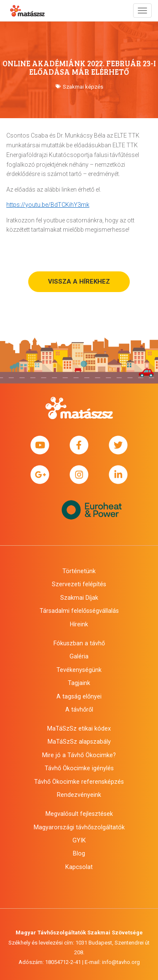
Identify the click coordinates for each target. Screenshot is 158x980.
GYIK (79, 840)
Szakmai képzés (83, 87)
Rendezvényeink (79, 795)
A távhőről (79, 709)
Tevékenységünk (79, 670)
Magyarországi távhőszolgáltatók (79, 827)
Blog (79, 853)
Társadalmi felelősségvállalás (79, 611)
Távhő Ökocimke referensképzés (79, 782)
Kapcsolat (79, 867)
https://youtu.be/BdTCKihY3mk (48, 205)
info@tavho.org (121, 962)
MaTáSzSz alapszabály (79, 742)
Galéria (79, 656)
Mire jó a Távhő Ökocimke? (79, 755)
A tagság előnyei (79, 696)
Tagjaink (79, 683)
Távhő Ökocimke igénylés (79, 768)
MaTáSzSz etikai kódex (79, 728)
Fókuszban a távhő (79, 643)
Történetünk (79, 571)
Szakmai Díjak (79, 598)
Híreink (79, 624)
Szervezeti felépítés (79, 584)
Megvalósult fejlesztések (79, 814)
